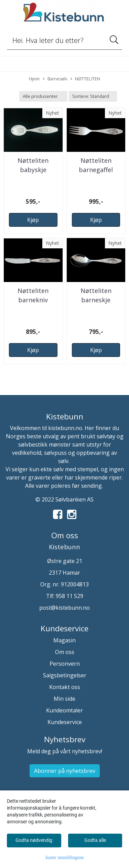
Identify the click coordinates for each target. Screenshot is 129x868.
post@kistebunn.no (64, 608)
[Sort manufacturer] (43, 96)
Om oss (65, 652)
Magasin (64, 640)
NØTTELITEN (85, 79)
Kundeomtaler (64, 710)
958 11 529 (69, 596)
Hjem (34, 79)
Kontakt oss (65, 687)
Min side (64, 699)
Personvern (65, 664)
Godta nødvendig (34, 840)
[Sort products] (93, 96)
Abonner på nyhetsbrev (65, 771)
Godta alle (95, 840)
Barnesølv (55, 79)
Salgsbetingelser (65, 675)
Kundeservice (65, 722)
